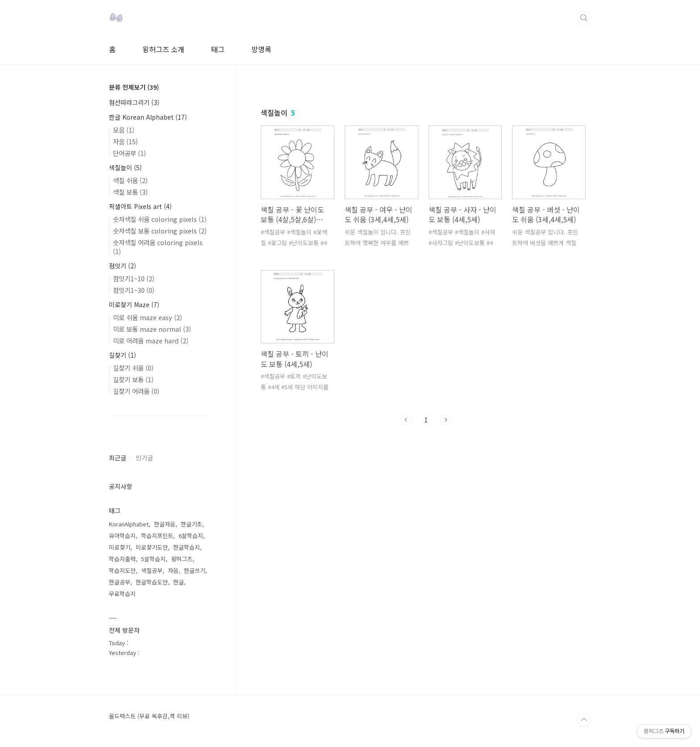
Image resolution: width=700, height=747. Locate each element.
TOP (584, 720)
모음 (124, 130)
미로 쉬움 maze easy (148, 317)
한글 (179, 582)
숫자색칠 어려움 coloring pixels (158, 247)
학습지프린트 (157, 536)
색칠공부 (152, 570)
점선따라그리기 (134, 102)
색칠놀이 (125, 167)
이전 (406, 420)
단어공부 (129, 153)
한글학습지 (187, 547)
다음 (446, 420)
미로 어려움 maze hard (151, 340)
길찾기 (123, 355)
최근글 (118, 458)
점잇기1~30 (134, 290)
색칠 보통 (130, 192)
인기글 (144, 458)
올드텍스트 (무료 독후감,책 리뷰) (149, 716)
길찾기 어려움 (136, 391)
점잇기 (123, 266)
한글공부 (120, 582)
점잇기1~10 (134, 278)
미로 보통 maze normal (152, 329)
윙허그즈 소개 (163, 49)
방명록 (261, 49)
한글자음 (165, 524)
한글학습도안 (152, 582)
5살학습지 (153, 559)
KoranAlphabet (129, 524)
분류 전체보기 (134, 87)
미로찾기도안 (152, 547)
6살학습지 (191, 536)
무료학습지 (122, 594)
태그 (218, 49)
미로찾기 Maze (134, 305)
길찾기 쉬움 (133, 368)
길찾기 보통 (133, 379)
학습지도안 (122, 570)
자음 (125, 141)
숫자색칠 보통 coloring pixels (160, 231)
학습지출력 (122, 559)
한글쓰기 (195, 570)
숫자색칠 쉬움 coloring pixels (160, 219)
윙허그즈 (182, 559)
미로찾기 (120, 547)
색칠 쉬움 (130, 180)
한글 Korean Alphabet (148, 117)
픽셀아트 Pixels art (140, 206)
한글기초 (192, 524)
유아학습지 (122, 536)
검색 (584, 18)
